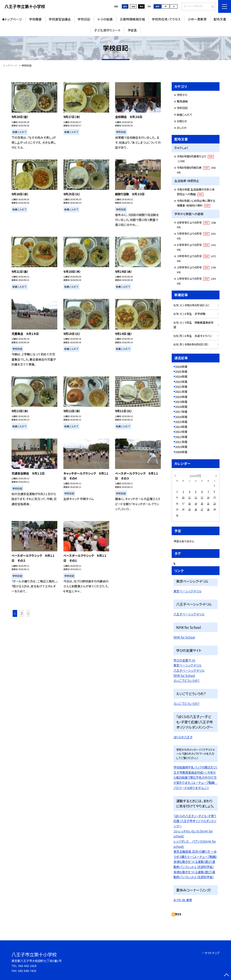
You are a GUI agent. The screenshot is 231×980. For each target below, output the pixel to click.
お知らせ (182, 121)
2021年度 (181, 392)
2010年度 (181, 447)
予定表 (132, 30)
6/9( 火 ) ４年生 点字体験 (189, 314)
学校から (182, 95)
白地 (133, 6)
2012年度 (181, 437)
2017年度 (181, 412)
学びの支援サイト (185, 660)
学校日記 (84, 19)
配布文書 (220, 19)
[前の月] (175, 475)
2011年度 (181, 442)
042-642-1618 (27, 966)
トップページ (13, 19)
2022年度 (181, 387)
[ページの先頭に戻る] (226, 975)
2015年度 (181, 422)
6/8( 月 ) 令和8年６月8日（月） (191, 344)
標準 (157, 6)
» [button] (28, 613)
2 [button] (22, 613)
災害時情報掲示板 (132, 19)
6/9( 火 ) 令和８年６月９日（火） (191, 305)
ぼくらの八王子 (183, 737)
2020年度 (181, 397)
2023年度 (181, 382)
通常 (125, 6)
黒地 (141, 6)
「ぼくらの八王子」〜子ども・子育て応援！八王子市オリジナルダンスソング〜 (195, 821)
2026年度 (181, 367)
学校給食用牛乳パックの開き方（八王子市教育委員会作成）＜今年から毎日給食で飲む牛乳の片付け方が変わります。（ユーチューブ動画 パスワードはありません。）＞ (195, 778)
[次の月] (216, 475)
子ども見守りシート (107, 30)
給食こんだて (185, 115)
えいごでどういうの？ (187, 681)
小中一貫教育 (197, 19)
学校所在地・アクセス (166, 19)
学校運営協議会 (60, 19)
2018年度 (181, 407)
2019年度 (181, 402)
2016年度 (181, 417)
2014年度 (181, 427)
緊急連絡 (182, 101)
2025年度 (181, 372)
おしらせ (182, 128)
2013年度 (181, 432)
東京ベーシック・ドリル (187, 591)
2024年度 (181, 376)
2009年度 (181, 452)
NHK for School (184, 637)
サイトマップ (212, 953)
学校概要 (35, 19)
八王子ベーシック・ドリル (189, 614)
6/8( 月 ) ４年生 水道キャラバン (193, 336)
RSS (178, 914)
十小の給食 (105, 19)
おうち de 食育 (183, 900)
